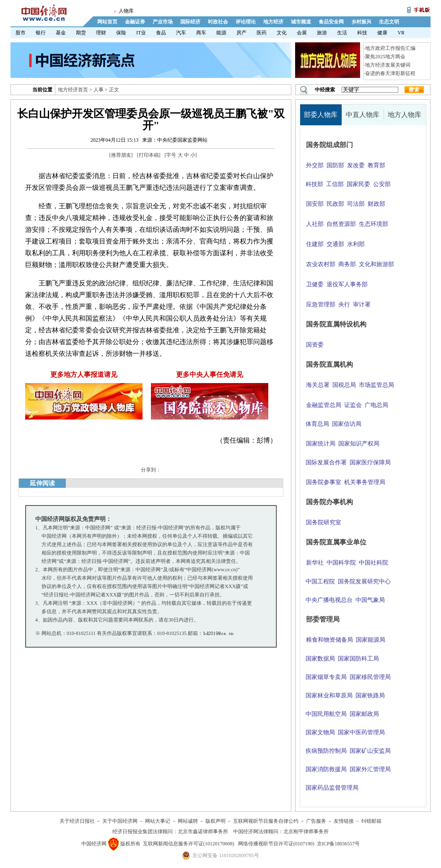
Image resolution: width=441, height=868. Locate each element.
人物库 (126, 11)
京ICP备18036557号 (339, 844)
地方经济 (273, 22)
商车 (201, 33)
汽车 (181, 33)
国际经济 (190, 22)
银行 (41, 33)
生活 (342, 33)
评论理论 (246, 22)
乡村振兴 (361, 22)
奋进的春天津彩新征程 (390, 73)
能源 (221, 33)
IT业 (141, 33)
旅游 (322, 33)
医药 (262, 33)
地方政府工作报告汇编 (390, 48)
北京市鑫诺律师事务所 (203, 832)
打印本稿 (149, 155)
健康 (382, 33)
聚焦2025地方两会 (385, 57)
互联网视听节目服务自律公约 (266, 821)
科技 (362, 33)
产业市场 (163, 22)
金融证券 (135, 22)
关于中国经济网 (120, 821)
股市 (21, 33)
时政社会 (218, 22)
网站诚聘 (188, 821)
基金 (61, 33)
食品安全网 (331, 22)
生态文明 (389, 22)
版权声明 (215, 821)
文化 (282, 33)
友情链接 (344, 821)
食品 (161, 33)
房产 (241, 33)
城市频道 (301, 22)
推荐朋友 (121, 155)
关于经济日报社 (77, 821)
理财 (101, 33)
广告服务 (316, 821)
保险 (121, 33)
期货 (81, 33)
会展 (302, 33)
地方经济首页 (73, 90)
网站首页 (107, 22)
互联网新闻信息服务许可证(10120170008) (189, 844)
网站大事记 (158, 821)
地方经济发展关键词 (388, 65)
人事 (99, 90)
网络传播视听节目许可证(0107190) (276, 844)
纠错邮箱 (371, 821)
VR (401, 33)
